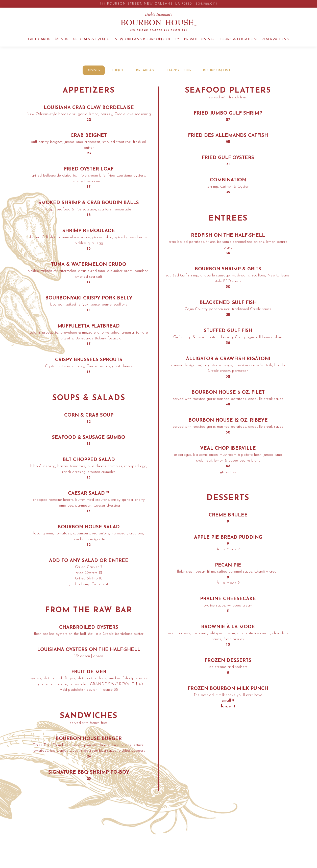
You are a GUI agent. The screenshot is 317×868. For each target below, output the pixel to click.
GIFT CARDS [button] (39, 44)
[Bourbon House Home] (159, 24)
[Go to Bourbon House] (146, 4)
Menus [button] (62, 44)
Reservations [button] (275, 44)
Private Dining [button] (199, 44)
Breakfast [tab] (146, 75)
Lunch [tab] (118, 75)
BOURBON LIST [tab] (217, 75)
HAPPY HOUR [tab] (180, 75)
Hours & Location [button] (238, 44)
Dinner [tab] (94, 75)
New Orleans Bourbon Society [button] (147, 44)
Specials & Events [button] (91, 44)
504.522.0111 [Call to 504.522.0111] (207, 4)
